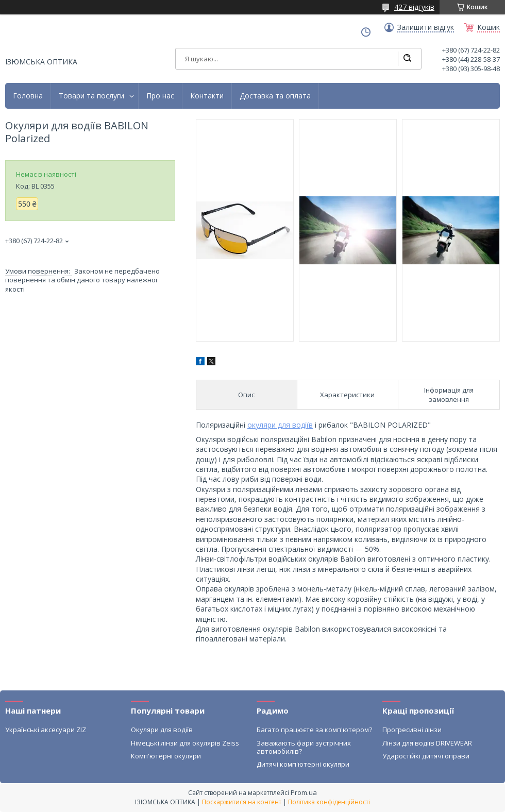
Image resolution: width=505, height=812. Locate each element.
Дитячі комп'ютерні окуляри (303, 764)
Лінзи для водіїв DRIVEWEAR (427, 743)
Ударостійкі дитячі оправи (426, 756)
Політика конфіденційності (329, 802)
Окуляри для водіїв (162, 730)
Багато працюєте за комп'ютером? (314, 730)
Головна (28, 96)
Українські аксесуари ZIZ (46, 730)
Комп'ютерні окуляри (166, 756)
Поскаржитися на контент (242, 802)
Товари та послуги (91, 96)
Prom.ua (304, 792)
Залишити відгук (426, 27)
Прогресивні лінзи (412, 730)
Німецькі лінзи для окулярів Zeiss (185, 743)
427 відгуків (414, 7)
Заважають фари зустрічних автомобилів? (304, 747)
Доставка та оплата (275, 96)
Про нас (160, 96)
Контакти (207, 96)
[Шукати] (407, 59)
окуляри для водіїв (280, 425)
